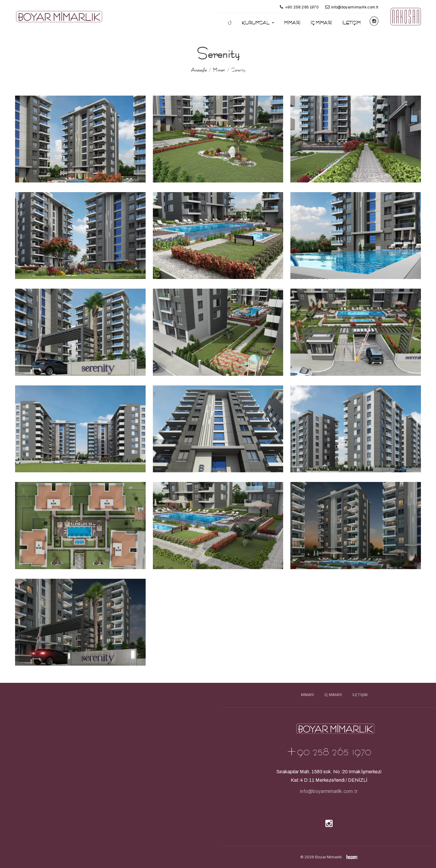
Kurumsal (256, 23)
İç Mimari (321, 23)
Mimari (292, 23)
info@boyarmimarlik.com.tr (329, 791)
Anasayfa (199, 70)
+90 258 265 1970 (329, 751)
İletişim (351, 23)
